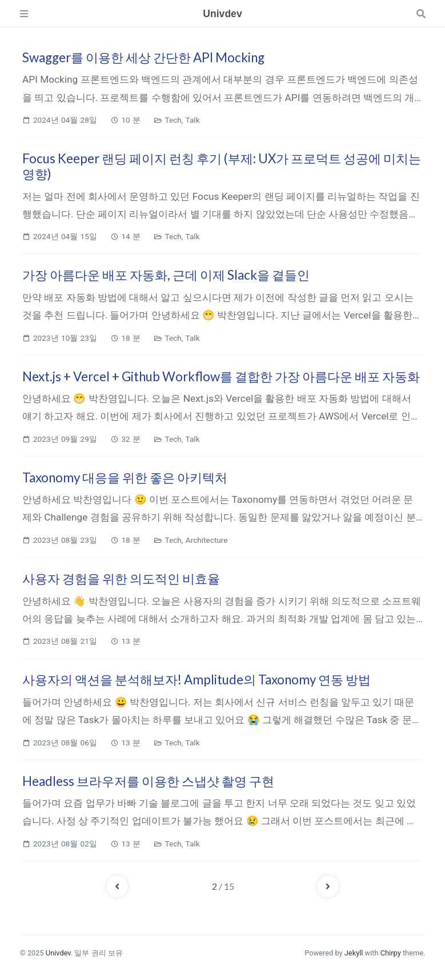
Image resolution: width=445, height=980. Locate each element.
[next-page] (328, 886)
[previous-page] (117, 886)
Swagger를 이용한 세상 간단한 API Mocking (143, 57)
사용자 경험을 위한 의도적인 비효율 (121, 578)
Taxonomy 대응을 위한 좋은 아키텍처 (125, 477)
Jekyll (354, 953)
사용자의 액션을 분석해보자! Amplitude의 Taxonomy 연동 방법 (197, 679)
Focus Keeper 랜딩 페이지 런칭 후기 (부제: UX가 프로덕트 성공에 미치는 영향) (222, 166)
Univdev (58, 953)
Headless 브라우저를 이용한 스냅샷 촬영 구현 (148, 781)
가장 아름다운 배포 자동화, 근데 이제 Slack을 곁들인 (166, 275)
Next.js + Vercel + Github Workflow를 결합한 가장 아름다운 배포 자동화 (221, 376)
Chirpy (391, 953)
